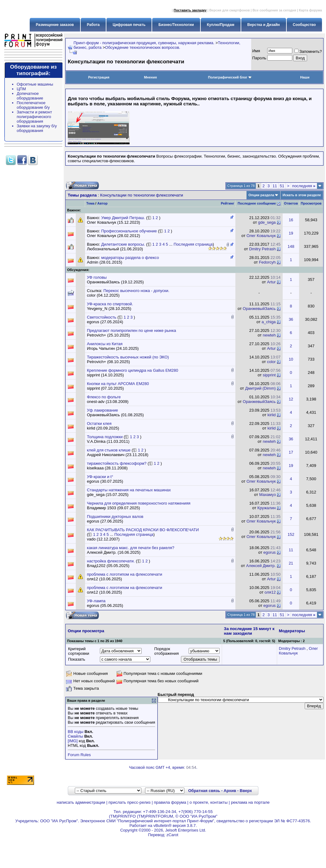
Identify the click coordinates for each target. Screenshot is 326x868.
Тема (90, 203)
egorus (270, 552)
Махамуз (267, 495)
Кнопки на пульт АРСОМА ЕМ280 (118, 384)
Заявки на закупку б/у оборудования (37, 128)
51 (282, 186)
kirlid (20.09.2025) (103, 428)
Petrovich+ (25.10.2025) (108, 335)
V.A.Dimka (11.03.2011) (108, 441)
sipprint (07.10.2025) (105, 388)
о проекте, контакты (209, 802)
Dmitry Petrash (262, 249)
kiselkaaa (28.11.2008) (107, 468)
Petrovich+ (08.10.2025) (108, 362)
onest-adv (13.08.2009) (108, 402)
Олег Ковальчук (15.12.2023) (114, 222)
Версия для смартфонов (230, 10)
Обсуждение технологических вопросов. (143, 47)
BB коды (76, 732)
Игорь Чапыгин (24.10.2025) (113, 348)
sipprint (269, 375)
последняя (304, 186)
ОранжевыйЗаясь (259, 309)
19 (291, 233)
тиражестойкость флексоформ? (117, 463)
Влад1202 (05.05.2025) (108, 566)
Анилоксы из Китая (105, 344)
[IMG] (73, 741)
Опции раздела (261, 195)
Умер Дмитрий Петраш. (123, 218)
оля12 (270, 592)
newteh (269, 335)
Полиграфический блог (230, 77)
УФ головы (97, 277)
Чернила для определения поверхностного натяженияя (139, 503)
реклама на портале (250, 802)
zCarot (172, 835)
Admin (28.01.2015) (105, 262)
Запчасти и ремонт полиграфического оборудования (34, 117)
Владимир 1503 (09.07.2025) (114, 508)
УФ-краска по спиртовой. (110, 304)
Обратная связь (204, 791)
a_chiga (269, 322)
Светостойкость (102, 317)
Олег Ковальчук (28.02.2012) (114, 236)
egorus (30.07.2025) (105, 481)
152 (291, 534)
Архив (230, 791)
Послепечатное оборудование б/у (33, 105)
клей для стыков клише (109, 450)
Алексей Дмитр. (261, 566)
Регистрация (99, 77)
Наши (305, 77)
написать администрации (81, 802)
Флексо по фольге (104, 397)
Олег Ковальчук (261, 236)
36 (291, 319)
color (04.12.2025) (103, 295)
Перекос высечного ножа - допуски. (136, 291)
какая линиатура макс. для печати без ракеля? (131, 548)
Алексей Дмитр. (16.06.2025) (114, 552)
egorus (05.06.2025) (105, 605)
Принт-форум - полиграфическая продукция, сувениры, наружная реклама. (144, 43)
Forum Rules (79, 755)
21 (291, 563)
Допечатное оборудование (30, 96)
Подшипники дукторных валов (115, 517)
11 (275, 186)
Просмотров (311, 203)
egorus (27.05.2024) (105, 322)
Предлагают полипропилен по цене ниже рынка (131, 330)
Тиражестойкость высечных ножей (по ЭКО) (128, 357)
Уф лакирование (102, 410)
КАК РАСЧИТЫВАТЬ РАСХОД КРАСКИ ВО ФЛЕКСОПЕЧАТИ (143, 530)
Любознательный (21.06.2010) (115, 249)
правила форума (170, 802)
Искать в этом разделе (302, 195)
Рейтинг (227, 203)
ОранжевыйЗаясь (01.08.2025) (115, 415)
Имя (256, 51)
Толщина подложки (105, 437)
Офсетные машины (35, 84)
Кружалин (266, 508)
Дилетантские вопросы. (123, 244)
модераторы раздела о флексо (130, 258)
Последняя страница (193, 244)
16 (291, 220)
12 (291, 399)
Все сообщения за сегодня (274, 10)
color (271, 362)
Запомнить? (308, 51)
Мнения (150, 77)
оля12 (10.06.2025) (104, 579)
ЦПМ (21, 89)
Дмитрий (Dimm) (260, 388)
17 (291, 452)
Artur (271, 282)
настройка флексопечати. (111, 561)
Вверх (246, 791)
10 (291, 359)
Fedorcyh (267, 262)
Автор (102, 203)
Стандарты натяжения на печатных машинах (129, 490)
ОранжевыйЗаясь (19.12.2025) (115, 282)
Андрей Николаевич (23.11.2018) (118, 455)
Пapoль (259, 58)
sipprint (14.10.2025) (105, 375)
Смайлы (75, 736)
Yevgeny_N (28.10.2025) (109, 309)
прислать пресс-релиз (130, 802)
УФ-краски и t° (100, 477)
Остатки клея (99, 423)
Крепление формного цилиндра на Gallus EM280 (133, 370)
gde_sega (267, 222)
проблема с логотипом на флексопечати (124, 574)
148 (291, 246)
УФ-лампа (96, 601)
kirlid (272, 415)
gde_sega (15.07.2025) (108, 495)
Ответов (291, 203)
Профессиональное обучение (129, 231)
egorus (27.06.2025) (105, 521)
